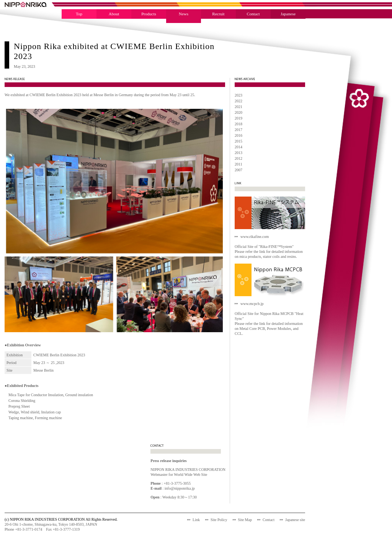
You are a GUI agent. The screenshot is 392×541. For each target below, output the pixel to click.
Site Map (245, 520)
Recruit (218, 14)
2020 (238, 112)
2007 (238, 170)
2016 (238, 135)
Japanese (288, 14)
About (114, 14)
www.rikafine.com (255, 237)
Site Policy (219, 520)
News (184, 14)
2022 (238, 101)
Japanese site (295, 520)
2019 (238, 118)
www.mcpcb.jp (252, 304)
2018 (238, 124)
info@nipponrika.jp (180, 488)
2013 (238, 153)
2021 (238, 107)
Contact (253, 14)
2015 (238, 141)
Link (196, 520)
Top (79, 14)
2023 (238, 95)
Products (149, 14)
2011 (238, 164)
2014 (238, 147)
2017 (238, 130)
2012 (238, 158)
